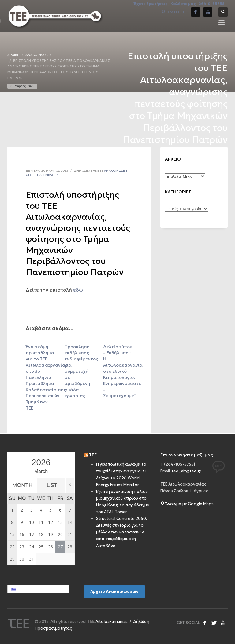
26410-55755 (212, 4)
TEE (93, 455)
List (59, 485)
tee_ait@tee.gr (187, 471)
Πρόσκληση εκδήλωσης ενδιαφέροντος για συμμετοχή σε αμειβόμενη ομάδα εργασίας (81, 371)
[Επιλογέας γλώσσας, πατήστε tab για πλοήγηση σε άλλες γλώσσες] (38, 589)
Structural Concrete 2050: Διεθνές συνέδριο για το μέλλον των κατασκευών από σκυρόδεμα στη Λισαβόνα (121, 532)
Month (24, 485)
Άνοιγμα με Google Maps (187, 504)
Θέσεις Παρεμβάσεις (42, 175)
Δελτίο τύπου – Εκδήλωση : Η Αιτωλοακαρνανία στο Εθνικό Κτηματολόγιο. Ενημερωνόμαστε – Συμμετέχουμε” (123, 371)
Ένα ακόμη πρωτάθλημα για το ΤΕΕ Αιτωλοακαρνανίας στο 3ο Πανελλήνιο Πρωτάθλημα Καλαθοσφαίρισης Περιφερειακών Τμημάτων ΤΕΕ (47, 377)
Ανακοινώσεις (116, 171)
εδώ (78, 290)
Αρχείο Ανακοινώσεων (114, 591)
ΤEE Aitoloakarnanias (108, 621)
